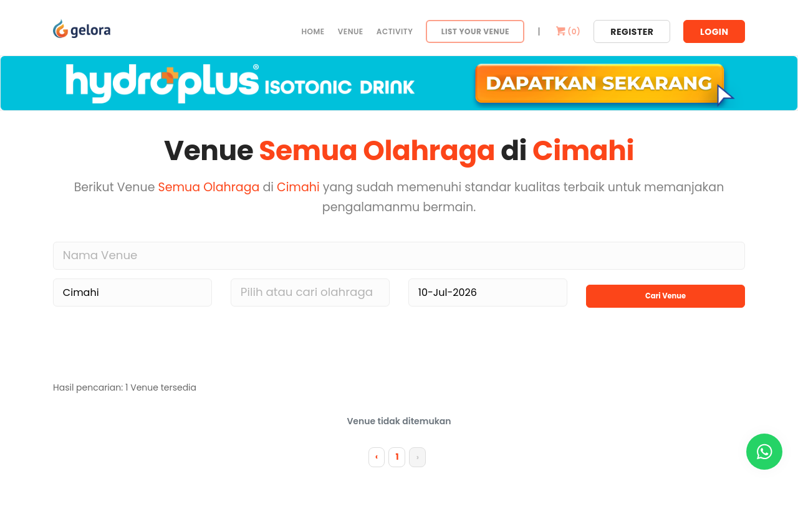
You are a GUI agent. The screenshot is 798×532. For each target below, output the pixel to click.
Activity (395, 31)
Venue (351, 31)
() (567, 31)
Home (313, 31)
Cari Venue (665, 290)
